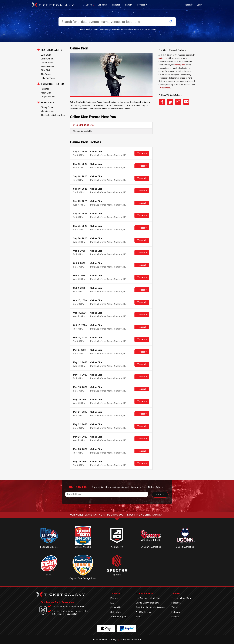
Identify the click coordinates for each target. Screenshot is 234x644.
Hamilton (45, 89)
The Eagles (46, 74)
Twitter (175, 607)
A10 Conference (144, 612)
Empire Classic (83, 547)
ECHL (49, 575)
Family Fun (48, 103)
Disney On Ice (47, 107)
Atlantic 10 (117, 547)
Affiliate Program (118, 617)
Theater (117, 5)
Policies (114, 598)
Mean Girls (46, 93)
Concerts (103, 5)
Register (189, 5)
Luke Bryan (46, 55)
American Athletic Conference (150, 607)
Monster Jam (47, 111)
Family (130, 5)
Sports (90, 5)
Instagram (176, 612)
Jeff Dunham (47, 59)
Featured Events (52, 50)
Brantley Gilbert (48, 66)
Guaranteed (165, 88)
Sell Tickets (116, 612)
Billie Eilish (46, 70)
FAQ (112, 603)
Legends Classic (49, 547)
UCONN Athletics (185, 547)
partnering (163, 58)
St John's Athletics (151, 547)
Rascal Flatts (47, 63)
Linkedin (175, 617)
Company (143, 5)
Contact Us (116, 607)
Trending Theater (52, 84)
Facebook (176, 603)
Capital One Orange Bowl (83, 578)
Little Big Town (48, 78)
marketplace (180, 65)
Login (200, 5)
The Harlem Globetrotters (53, 115)
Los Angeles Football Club (148, 598)
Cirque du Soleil (48, 97)
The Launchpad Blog (181, 598)
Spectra (117, 575)
